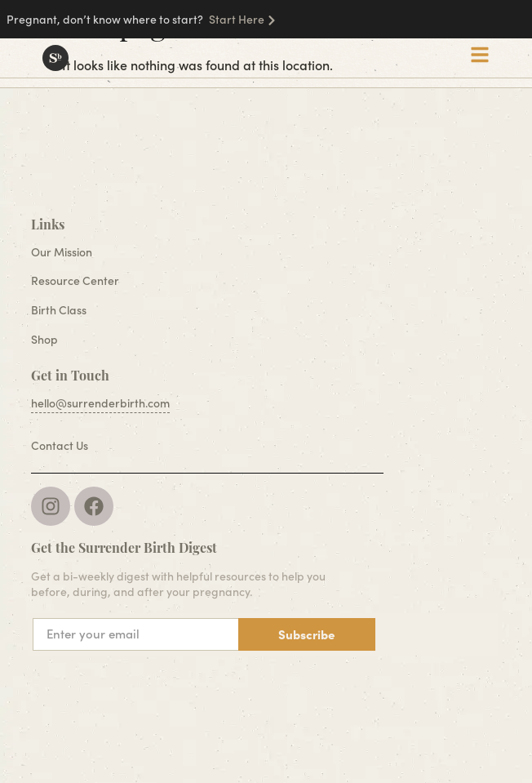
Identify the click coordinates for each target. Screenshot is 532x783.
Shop (44, 339)
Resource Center (75, 280)
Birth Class (59, 310)
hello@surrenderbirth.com (100, 403)
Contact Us (60, 445)
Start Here (237, 19)
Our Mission (62, 252)
